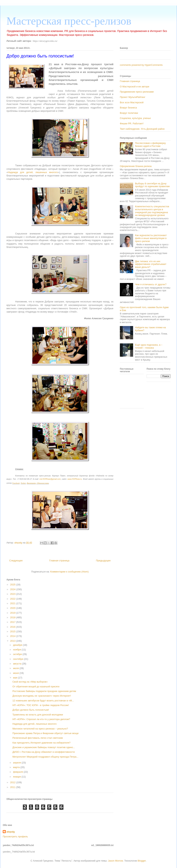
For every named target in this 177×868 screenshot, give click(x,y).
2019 (13, 613)
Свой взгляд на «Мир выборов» (30, 682)
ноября (17, 650)
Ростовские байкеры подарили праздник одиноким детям (44, 691)
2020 (13, 608)
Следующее (16, 561)
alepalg (11, 832)
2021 (13, 603)
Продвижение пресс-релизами (137, 92)
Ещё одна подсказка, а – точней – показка (149, 346)
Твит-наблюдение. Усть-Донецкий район (142, 129)
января (17, 777)
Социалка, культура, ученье (135, 118)
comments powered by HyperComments (141, 65)
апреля (17, 763)
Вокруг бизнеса (128, 108)
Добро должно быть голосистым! (31, 710)
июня (16, 673)
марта (17, 767)
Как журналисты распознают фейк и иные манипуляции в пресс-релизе (151, 238)
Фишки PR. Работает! (132, 123)
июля (16, 668)
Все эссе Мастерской (132, 102)
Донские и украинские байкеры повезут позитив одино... (44, 747)
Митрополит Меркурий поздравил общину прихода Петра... (45, 757)
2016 (13, 627)
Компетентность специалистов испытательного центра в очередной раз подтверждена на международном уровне (152, 211)
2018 (13, 617)
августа (18, 664)
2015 (13, 631)
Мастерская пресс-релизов (69, 21)
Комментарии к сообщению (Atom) (70, 572)
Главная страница (59, 561)
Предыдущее (103, 561)
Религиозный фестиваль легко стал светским (38, 738)
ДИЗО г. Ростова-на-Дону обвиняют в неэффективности (44, 752)
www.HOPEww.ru (75, 479)
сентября (19, 659)
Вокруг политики (129, 113)
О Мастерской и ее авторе (135, 87)
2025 (13, 585)
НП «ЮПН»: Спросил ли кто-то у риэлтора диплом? (41, 719)
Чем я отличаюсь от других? (151, 284)
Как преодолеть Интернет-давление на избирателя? (41, 743)
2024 (13, 589)
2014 (13, 636)
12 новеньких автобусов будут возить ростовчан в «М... (43, 701)
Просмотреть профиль (15, 837)
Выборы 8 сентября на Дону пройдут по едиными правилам (152, 185)
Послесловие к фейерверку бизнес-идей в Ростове (150, 145)
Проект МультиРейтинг (133, 97)
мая (16, 678)
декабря (18, 645)
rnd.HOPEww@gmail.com (50, 479)
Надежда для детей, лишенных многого (33, 172)
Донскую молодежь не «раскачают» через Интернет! (42, 696)
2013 (13, 641)
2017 (13, 622)
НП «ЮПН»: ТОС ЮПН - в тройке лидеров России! (41, 705)
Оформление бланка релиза (136, 166)
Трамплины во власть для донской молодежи (38, 715)
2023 (13, 594)
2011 (13, 787)
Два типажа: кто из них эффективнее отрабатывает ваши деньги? (151, 264)
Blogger (142, 861)
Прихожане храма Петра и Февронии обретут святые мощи (45, 733)
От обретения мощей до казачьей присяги (36, 687)
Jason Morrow (116, 861)
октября (18, 654)
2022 (13, 599)
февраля (18, 772)
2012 (13, 782)
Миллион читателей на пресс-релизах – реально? (40, 729)
